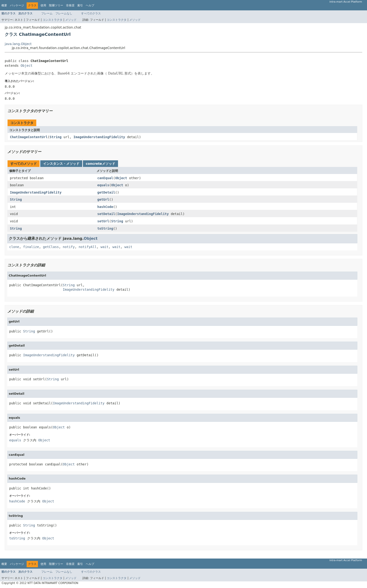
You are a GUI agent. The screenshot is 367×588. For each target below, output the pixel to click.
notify (69, 247)
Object (27, 66)
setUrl (103, 221)
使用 (43, 5)
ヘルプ (90, 5)
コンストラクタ (53, 20)
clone (14, 247)
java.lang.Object (18, 44)
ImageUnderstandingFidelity (99, 137)
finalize (31, 247)
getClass (51, 247)
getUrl (103, 199)
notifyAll (88, 247)
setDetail (106, 214)
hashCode (105, 207)
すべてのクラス (91, 13)
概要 (4, 5)
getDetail (106, 192)
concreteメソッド (100, 164)
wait (105, 247)
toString (105, 228)
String (56, 137)
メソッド (71, 20)
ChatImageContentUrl (29, 137)
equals (103, 185)
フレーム (47, 13)
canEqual (105, 178)
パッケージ (17, 5)
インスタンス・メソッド (61, 164)
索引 (80, 5)
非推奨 (70, 5)
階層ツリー (56, 5)
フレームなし (64, 13)
